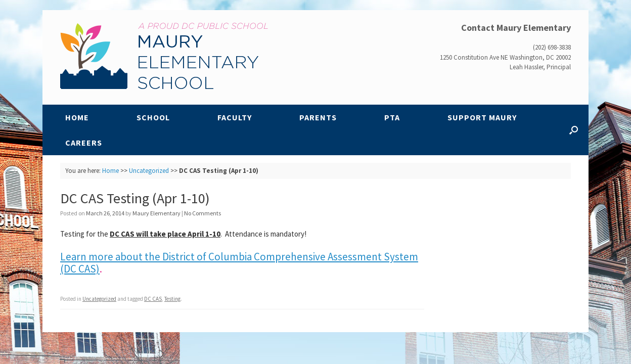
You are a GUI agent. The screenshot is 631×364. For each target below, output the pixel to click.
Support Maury (482, 117)
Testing (172, 299)
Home (77, 117)
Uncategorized (149, 171)
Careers (84, 143)
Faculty (235, 117)
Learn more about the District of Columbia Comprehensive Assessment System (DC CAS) (239, 263)
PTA (392, 117)
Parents (318, 117)
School (153, 117)
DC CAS (153, 299)
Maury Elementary (156, 213)
